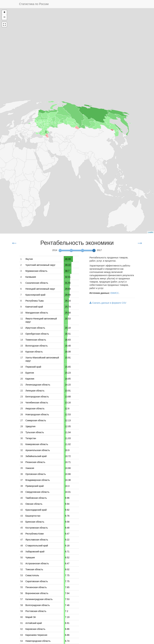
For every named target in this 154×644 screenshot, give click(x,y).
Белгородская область (37, 397)
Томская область (34, 569)
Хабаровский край (35, 552)
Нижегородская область (38, 641)
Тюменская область (36, 340)
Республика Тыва (35, 301)
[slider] (94, 250)
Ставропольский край (37, 546)
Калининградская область (39, 599)
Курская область (34, 352)
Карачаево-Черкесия (36, 635)
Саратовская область (37, 581)
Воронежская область (37, 593)
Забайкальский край (36, 456)
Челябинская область (37, 403)
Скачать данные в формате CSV (108, 303)
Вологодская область (37, 346)
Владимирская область (38, 480)
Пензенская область (36, 587)
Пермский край (33, 367)
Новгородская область (37, 414)
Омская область (34, 504)
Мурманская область (36, 271)
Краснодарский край (36, 510)
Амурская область (35, 409)
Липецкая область (35, 391)
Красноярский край (35, 295)
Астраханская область (37, 563)
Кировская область (35, 629)
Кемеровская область (37, 444)
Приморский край (35, 486)
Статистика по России (34, 4)
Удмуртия (30, 426)
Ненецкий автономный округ (40, 289)
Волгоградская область (38, 605)
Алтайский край (34, 623)
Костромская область (37, 528)
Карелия (30, 379)
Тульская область (35, 432)
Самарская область (36, 420)
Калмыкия (31, 277)
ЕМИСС (115, 293)
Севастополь (32, 575)
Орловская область (36, 474)
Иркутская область (35, 328)
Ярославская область (37, 540)
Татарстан (31, 438)
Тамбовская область (36, 498)
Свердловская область (37, 492)
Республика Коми (35, 534)
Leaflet (151, 232)
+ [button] (4, 13)
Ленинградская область (38, 385)
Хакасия (30, 468)
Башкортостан (33, 516)
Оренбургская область (37, 334)
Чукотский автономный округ (40, 265)
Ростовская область (36, 611)
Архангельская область (38, 450)
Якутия (29, 259)
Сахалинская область (37, 283)
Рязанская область (35, 462)
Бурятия (30, 373)
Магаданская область (37, 313)
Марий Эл (31, 617)
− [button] (4, 17)
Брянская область (35, 522)
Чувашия (30, 557)
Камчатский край (34, 307)
